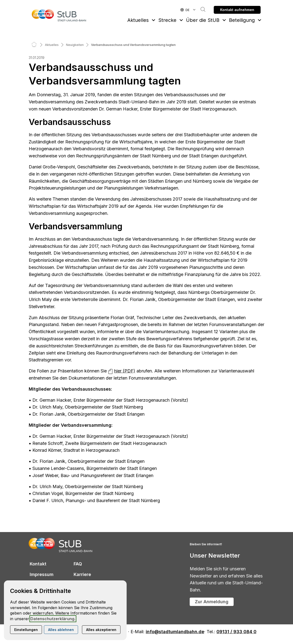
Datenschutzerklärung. (53, 619)
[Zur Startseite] (59, 15)
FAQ (78, 564)
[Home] (34, 45)
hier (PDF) (125, 371)
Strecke (167, 20)
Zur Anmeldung (212, 602)
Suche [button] (200, 9)
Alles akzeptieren (101, 630)
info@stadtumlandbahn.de (175, 632)
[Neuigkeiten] (75, 45)
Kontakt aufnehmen (237, 10)
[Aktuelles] (52, 45)
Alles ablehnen (61, 630)
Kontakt (38, 564)
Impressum (42, 574)
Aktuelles (138, 20)
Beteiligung (242, 20)
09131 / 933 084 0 (236, 632)
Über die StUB (203, 20)
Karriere (82, 574)
